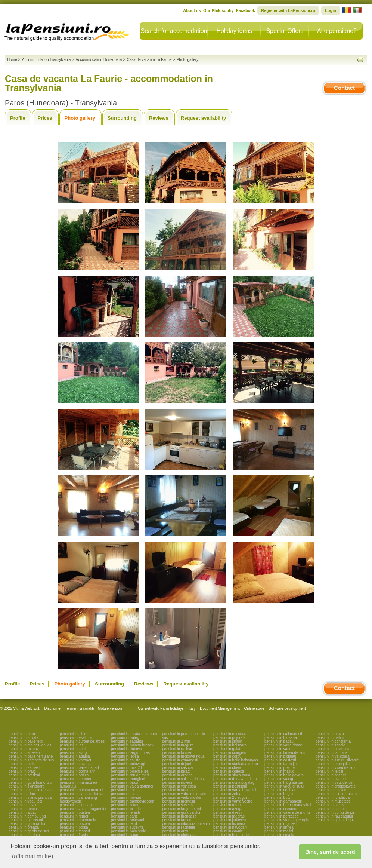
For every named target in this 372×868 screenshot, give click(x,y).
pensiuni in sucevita (127, 827)
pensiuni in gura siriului (181, 812)
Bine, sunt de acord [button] (330, 852)
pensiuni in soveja (279, 835)
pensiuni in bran (22, 734)
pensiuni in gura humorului (30, 783)
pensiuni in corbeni (75, 779)
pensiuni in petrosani (26, 820)
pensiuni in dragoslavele (336, 786)
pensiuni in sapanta (127, 741)
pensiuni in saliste (126, 760)
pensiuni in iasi (72, 745)
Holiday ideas (234, 31)
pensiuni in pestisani (230, 786)
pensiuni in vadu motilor (182, 798)
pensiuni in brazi (124, 783)
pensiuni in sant (124, 816)
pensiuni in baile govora (284, 775)
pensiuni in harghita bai (284, 783)
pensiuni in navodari (230, 827)
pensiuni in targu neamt (182, 809)
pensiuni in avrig (73, 753)
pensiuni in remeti (74, 816)
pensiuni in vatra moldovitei (185, 794)
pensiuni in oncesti (331, 775)
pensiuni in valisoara (333, 756)
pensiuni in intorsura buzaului (186, 824)
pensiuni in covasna (76, 764)
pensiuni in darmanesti (283, 801)
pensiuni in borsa (74, 827)
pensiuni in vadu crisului (284, 786)
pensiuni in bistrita (126, 809)
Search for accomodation (174, 31)
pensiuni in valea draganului (83, 809)
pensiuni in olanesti (331, 779)
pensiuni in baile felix (26, 741)
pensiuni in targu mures (130, 753)
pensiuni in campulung (27, 816)
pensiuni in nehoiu (331, 738)
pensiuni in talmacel (332, 753)
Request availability (203, 118)
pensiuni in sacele (331, 745)
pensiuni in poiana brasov (132, 745)
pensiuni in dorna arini (78, 771)
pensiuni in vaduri (279, 749)
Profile (18, 118)
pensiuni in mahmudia (78, 820)
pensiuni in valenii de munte (287, 812)
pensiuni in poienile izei (130, 771)
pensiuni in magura (178, 745)
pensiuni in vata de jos (334, 783)
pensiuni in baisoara (230, 745)
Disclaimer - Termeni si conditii (70, 708)
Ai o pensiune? (337, 31)
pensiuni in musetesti (333, 801)
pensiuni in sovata (24, 738)
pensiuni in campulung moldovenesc (78, 799)
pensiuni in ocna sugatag (234, 783)
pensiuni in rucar (125, 835)
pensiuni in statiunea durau (236, 764)
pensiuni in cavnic (228, 831)
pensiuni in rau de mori (130, 775)
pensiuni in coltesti (229, 771)
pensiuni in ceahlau (280, 790)
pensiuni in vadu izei (25, 801)
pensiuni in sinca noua (232, 775)
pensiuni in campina (332, 809)
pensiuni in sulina (125, 794)
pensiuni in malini (279, 831)
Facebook (246, 10)
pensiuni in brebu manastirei (288, 805)
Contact (344, 88)
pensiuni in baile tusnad (79, 768)
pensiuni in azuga (228, 809)
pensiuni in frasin (74, 835)
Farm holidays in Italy (178, 708)
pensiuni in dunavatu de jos (236, 779)
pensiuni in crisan (23, 805)
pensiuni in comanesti (180, 760)
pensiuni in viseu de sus (335, 768)
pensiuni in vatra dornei (284, 745)
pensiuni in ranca (23, 809)
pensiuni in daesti (228, 812)
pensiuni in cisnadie (281, 809)
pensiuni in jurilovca (230, 820)
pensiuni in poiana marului (81, 790)
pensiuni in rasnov (24, 749)
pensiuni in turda (227, 805)
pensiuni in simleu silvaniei (338, 760)
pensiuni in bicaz (176, 771)
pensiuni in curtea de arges (82, 741)
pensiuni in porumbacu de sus (184, 736)
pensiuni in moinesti (179, 801)
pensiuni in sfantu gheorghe (287, 820)
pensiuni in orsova (75, 824)
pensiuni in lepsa (125, 756)
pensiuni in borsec (177, 753)
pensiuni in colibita (126, 790)
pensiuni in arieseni (25, 753)
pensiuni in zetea (227, 794)
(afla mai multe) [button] (32, 856)
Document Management (220, 708)
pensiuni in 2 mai (176, 741)
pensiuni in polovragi (128, 764)
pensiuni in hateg (125, 738)
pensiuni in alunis (330, 805)
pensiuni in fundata (24, 835)
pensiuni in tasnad (75, 831)
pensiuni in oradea (177, 775)
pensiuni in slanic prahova (30, 798)
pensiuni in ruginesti (281, 824)
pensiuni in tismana (229, 824)
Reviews (159, 118)
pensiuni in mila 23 (126, 768)
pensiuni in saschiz (178, 805)
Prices (45, 118)
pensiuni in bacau (279, 741)
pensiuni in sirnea (279, 827)
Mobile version (109, 708)
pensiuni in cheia (74, 749)
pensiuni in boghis (279, 794)
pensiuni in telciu (329, 771)
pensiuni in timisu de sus (285, 753)
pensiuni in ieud (124, 824)
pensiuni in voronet (75, 760)
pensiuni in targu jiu (280, 764)
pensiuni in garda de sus (29, 831)
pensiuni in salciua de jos (183, 779)
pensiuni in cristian (331, 790)
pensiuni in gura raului (27, 824)
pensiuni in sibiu (22, 794)
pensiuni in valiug (279, 779)
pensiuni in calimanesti (283, 734)
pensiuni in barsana (281, 738)
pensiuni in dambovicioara (133, 801)
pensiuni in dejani (176, 764)
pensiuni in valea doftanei (132, 786)
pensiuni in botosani (127, 820)
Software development (287, 708)
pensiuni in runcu (125, 805)
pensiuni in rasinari (178, 749)
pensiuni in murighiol (128, 779)
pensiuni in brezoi (330, 734)
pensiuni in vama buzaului (235, 790)
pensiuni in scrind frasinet (337, 794)
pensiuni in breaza (24, 827)
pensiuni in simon (228, 741)
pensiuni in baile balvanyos (236, 760)
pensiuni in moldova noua (183, 756)
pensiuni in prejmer (280, 768)
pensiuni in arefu (176, 831)
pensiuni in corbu (227, 756)
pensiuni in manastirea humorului (78, 784)
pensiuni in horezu (126, 798)
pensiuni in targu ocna (180, 790)
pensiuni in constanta (333, 741)
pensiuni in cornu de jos (335, 812)
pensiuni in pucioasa (333, 749)
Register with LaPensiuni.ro (288, 10)
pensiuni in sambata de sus (31, 760)
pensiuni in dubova (126, 749)
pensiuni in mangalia (333, 764)
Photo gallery (80, 118)
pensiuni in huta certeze (233, 835)
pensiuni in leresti (125, 812)
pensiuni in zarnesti (25, 768)
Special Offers (285, 31)
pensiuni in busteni (75, 812)
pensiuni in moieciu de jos (30, 745)
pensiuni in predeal (24, 775)
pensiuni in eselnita (76, 738)
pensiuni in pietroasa (179, 835)
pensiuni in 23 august (231, 798)
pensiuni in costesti (280, 760)
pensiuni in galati (227, 749)
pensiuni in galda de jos (335, 820)
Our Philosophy (218, 10)
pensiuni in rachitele (179, 827)
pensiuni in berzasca (281, 816)
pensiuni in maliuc (279, 771)
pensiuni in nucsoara (230, 734)
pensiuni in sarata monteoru (134, 734)
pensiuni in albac (23, 812)
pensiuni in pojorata (230, 738)
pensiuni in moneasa (179, 816)
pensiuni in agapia (75, 756)
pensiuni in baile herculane (31, 756)
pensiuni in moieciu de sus (30, 790)
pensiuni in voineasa (179, 786)
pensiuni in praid (22, 771)
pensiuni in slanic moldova (82, 794)
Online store (254, 708)
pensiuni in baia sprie (128, 831)
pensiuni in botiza (74, 775)
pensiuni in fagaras (229, 816)
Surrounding (122, 118)
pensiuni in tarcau (177, 820)
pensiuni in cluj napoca (79, 805)
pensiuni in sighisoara (27, 786)
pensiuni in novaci (177, 783)
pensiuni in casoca (177, 768)
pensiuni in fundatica (333, 798)
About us (192, 10)
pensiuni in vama (23, 779)
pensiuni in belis (22, 764)
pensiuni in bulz (277, 798)
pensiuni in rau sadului (334, 816)
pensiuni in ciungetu (230, 753)
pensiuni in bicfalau (280, 756)
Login (331, 10)
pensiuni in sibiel (73, 734)
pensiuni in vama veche (233, 801)
